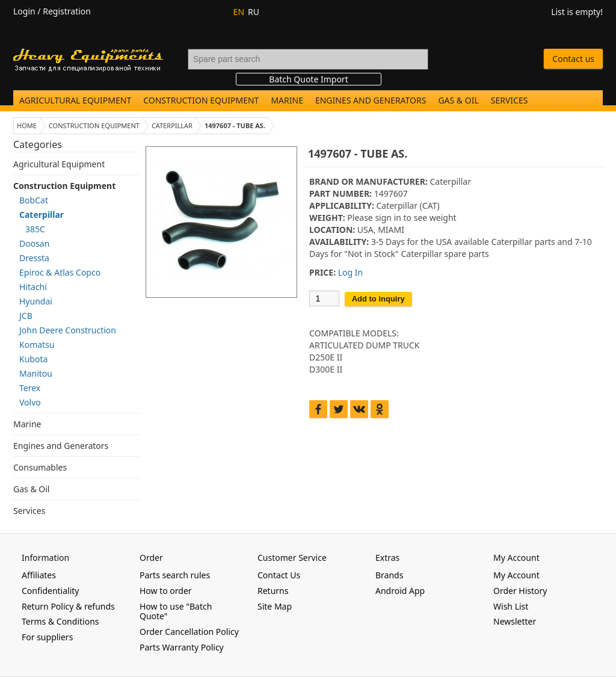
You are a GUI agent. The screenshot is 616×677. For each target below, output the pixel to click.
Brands (389, 575)
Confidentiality (51, 591)
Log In (350, 272)
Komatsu (37, 345)
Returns (273, 591)
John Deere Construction (68, 330)
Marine (287, 100)
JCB (26, 316)
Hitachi (33, 287)
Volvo (30, 402)
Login (24, 11)
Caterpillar (42, 215)
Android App (400, 591)
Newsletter (515, 621)
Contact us (573, 59)
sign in (388, 218)
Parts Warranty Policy (182, 647)
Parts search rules (175, 575)
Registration (67, 11)
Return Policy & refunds (68, 606)
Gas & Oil (458, 100)
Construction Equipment (201, 100)
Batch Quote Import (308, 79)
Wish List (511, 606)
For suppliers (47, 637)
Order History (520, 591)
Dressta (34, 258)
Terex (30, 388)
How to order (166, 591)
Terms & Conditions (60, 621)
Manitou (36, 373)
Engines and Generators (371, 100)
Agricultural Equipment (75, 100)
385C (35, 229)
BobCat (34, 200)
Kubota (33, 359)
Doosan (34, 243)
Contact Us (279, 575)
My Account (516, 575)
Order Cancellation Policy (189, 632)
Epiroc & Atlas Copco (60, 272)
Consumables (40, 467)
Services (510, 100)
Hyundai (36, 301)
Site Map (275, 606)
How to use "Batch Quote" (176, 611)
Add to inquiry (378, 299)
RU (254, 12)
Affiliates (39, 575)
